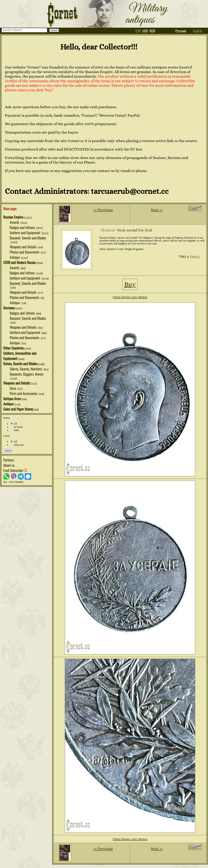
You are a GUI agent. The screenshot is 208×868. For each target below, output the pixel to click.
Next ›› (157, 210)
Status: (7, 418)
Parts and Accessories (24, 393)
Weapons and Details (23, 247)
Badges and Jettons (23, 227)
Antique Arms (12, 399)
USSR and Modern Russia (19, 262)
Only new (17, 445)
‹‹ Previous (103, 210)
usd (145, 31)
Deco (13, 388)
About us (9, 465)
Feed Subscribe (15, 470)
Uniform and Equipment (25, 233)
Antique (15, 257)
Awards (15, 222)
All (14, 424)
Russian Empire (13, 217)
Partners (9, 460)
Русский (181, 31)
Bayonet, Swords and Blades (28, 238)
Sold (15, 430)
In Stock (17, 427)
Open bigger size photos (130, 297)
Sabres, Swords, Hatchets (26, 369)
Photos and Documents (25, 252)
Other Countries (13, 348)
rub (152, 31)
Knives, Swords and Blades (20, 364)
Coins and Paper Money (18, 409)
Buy (130, 284)
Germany (9, 308)
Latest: (7, 436)
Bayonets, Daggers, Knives (27, 374)
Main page (10, 208)
